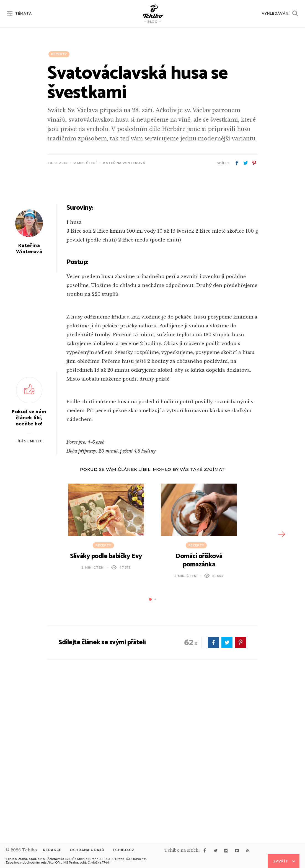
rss (248, 851)
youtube (237, 851)
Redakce (52, 850)
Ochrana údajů (87, 850)
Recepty (59, 54)
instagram (226, 851)
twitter (245, 163)
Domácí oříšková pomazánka (199, 703)
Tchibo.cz (123, 850)
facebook (237, 163)
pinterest (254, 163)
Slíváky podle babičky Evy (106, 698)
